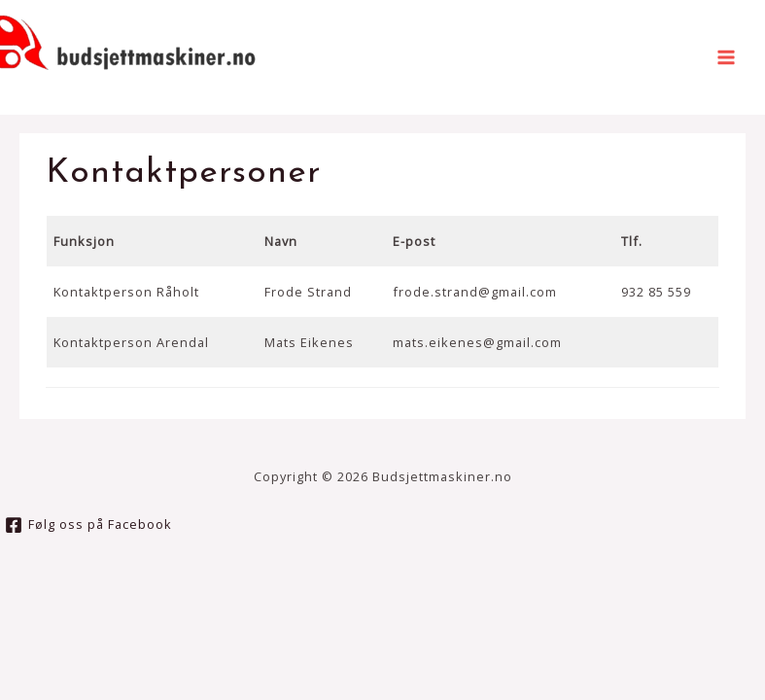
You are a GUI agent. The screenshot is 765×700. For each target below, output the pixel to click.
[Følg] (88, 525)
